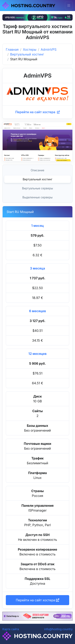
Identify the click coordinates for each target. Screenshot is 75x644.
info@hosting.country (58, 629)
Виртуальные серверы (37, 188)
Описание (38, 170)
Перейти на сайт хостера (37, 112)
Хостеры (30, 49)
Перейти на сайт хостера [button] (37, 600)
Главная (12, 49)
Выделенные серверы (37, 197)
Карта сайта (11, 629)
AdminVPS (49, 49)
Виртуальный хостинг (27, 54)
